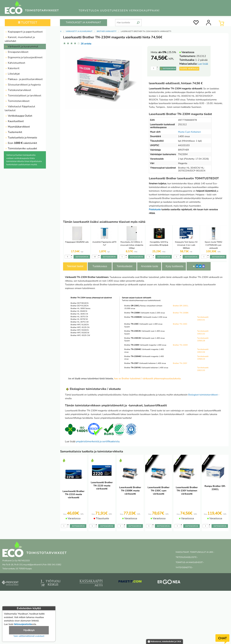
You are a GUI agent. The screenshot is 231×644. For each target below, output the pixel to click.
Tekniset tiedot (75, 266)
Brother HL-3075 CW (80, 322)
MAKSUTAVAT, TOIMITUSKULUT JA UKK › (195, 552)
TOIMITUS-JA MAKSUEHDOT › (190, 562)
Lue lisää (203, 64)
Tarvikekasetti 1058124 (203, 358)
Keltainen (196, 132)
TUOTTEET (28, 23)
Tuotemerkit (13, 132)
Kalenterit (12, 68)
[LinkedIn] (197, 266)
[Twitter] (200, 266)
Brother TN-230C (180, 324)
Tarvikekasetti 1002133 (203, 369)
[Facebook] (203, 266)
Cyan (188, 132)
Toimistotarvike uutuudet (21, 148)
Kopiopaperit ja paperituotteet (24, 32)
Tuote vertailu (189, 69)
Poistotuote (155, 209)
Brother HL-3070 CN (79, 317)
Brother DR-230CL (181, 306)
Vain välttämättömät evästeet (29, 636)
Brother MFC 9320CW (80, 333)
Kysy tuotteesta (174, 266)
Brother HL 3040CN (79, 311)
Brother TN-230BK (181, 313)
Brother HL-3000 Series (80, 308)
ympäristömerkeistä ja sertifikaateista (98, 441)
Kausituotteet (14, 121)
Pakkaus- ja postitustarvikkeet (24, 79)
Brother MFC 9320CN (80, 330)
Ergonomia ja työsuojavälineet (24, 57)
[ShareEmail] (194, 266)
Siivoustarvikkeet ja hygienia (23, 85)
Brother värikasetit (107, 31)
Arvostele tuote (150, 266)
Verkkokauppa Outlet (18, 116)
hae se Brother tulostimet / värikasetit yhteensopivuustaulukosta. (148, 378)
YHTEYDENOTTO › (184, 568)
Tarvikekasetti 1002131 (203, 318)
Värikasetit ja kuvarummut (21, 47)
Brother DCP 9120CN (79, 306)
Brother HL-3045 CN (79, 314)
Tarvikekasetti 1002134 (203, 351)
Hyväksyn (29, 630)
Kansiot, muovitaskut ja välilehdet (20, 39)
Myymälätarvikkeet (17, 127)
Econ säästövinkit (21, 143)
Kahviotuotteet (15, 63)
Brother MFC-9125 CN (80, 327)
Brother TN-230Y (180, 363)
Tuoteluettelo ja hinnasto (21, 138)
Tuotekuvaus (100, 266)
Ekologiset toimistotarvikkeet (203, 395)
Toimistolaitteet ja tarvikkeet (23, 96)
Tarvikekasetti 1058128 (203, 339)
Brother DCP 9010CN (79, 303)
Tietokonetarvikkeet (18, 90)
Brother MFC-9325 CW (80, 335)
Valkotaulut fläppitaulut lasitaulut (20, 108)
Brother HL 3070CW (79, 319)
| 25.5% (167, 52)
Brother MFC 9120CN (80, 325)
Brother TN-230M (180, 345)
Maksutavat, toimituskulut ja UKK (165, 642)
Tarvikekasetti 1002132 (203, 332)
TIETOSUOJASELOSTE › (187, 557)
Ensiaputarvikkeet (17, 52)
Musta (181, 132)
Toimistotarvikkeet (17, 101)
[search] (138, 21)
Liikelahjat (12, 74)
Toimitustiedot (124, 266)
